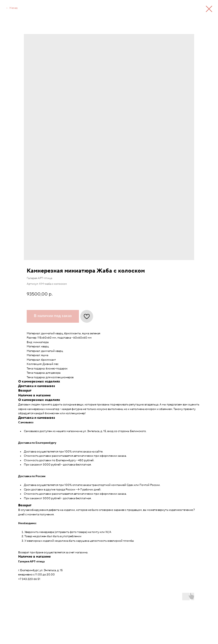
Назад (13, 8)
